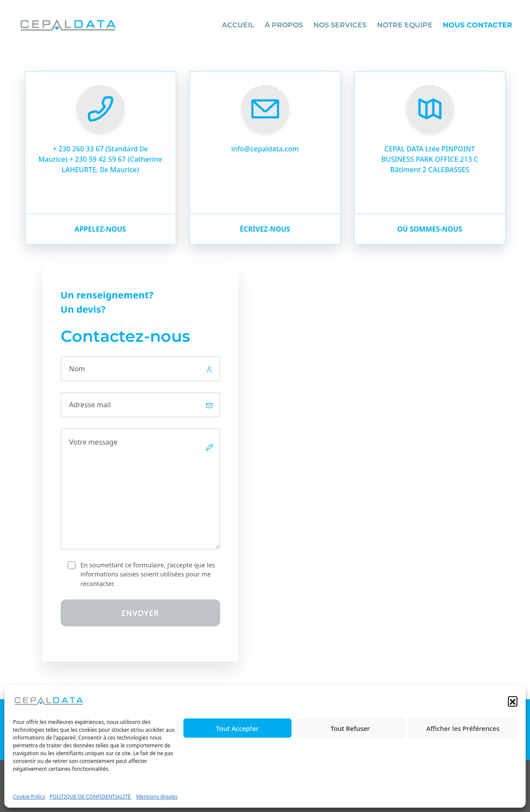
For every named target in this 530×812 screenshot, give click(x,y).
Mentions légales (157, 797)
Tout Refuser (350, 728)
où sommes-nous (429, 229)
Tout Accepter (238, 728)
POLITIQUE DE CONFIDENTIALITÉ (91, 797)
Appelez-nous (100, 229)
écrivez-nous (265, 229)
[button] (513, 701)
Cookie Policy (29, 797)
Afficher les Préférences (463, 728)
